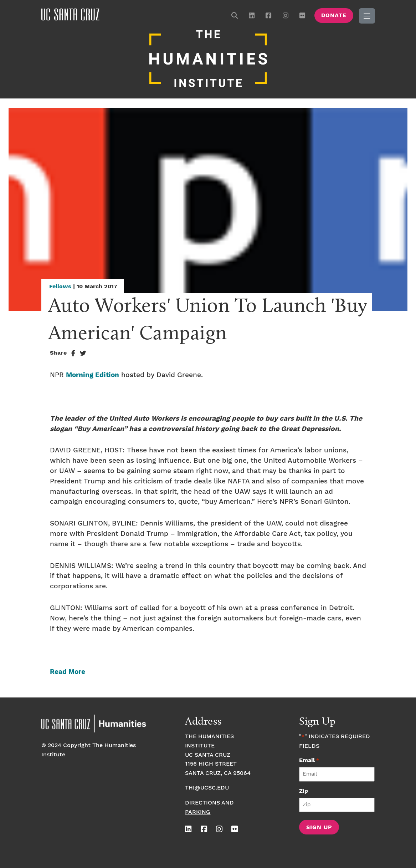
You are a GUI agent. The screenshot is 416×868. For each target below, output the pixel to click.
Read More (68, 671)
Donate (334, 16)
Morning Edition (93, 374)
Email (309, 760)
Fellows (60, 286)
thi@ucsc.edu (207, 787)
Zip (304, 790)
